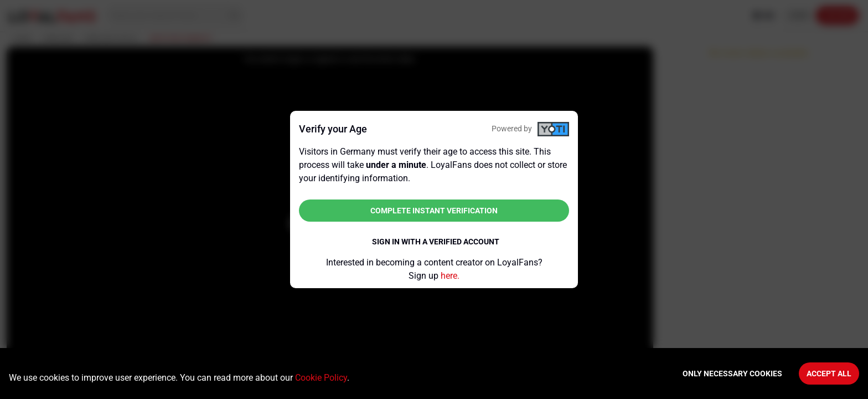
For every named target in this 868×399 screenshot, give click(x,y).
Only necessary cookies (732, 374)
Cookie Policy (321, 378)
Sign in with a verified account (436, 242)
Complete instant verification (434, 211)
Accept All (829, 374)
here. (450, 276)
